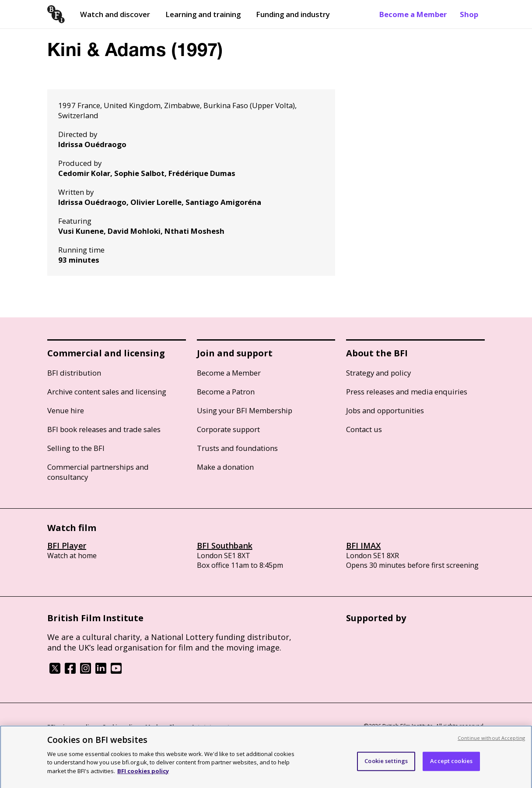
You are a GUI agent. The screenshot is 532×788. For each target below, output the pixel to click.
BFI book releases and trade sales (104, 429)
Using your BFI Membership (245, 410)
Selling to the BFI (76, 448)
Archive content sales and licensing (107, 392)
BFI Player (67, 545)
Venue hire (66, 410)
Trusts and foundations (237, 448)
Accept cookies (451, 765)
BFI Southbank (225, 545)
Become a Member (413, 14)
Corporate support (228, 429)
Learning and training (203, 14)
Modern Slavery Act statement (187, 727)
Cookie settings (386, 765)
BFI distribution (74, 373)
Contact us (364, 429)
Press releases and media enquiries (407, 392)
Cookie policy (120, 727)
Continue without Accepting (491, 742)
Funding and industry (293, 14)
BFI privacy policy (71, 727)
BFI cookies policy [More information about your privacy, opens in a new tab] (143, 775)
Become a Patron (226, 392)
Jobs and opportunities (385, 410)
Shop (469, 14)
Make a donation (225, 467)
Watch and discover (115, 14)
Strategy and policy (378, 373)
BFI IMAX (363, 545)
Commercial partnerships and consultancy (98, 472)
